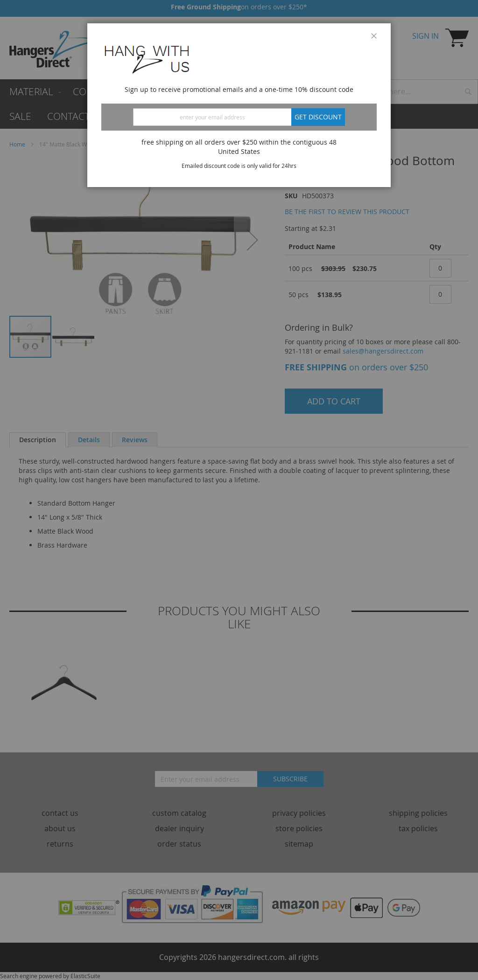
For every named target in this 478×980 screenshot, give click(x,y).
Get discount (318, 117)
